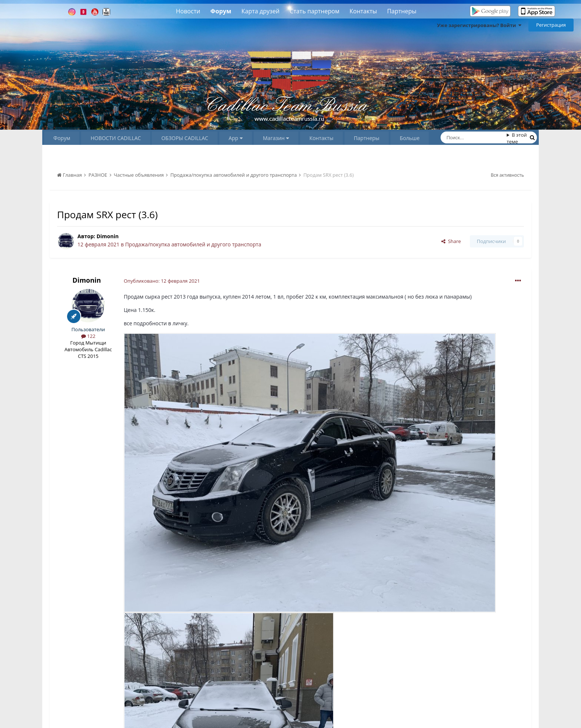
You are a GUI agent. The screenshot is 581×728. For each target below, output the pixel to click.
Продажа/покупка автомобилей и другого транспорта (193, 244)
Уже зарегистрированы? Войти (479, 25)
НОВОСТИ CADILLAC (116, 138)
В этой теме (517, 138)
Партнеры (402, 11)
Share (451, 241)
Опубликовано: (162, 281)
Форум (221, 11)
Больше (410, 138)
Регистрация (551, 25)
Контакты (363, 11)
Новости (188, 11)
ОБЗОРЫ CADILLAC (185, 138)
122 (88, 336)
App (236, 138)
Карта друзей (261, 11)
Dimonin (107, 236)
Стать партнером (315, 11)
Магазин (276, 138)
